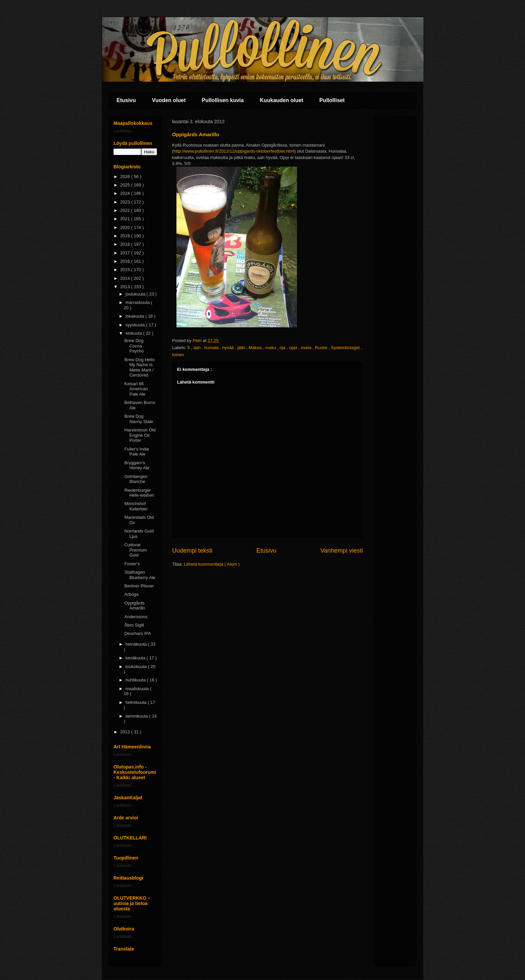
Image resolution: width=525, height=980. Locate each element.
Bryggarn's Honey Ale (137, 465)
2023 (126, 202)
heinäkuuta (137, 644)
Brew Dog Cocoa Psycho (134, 346)
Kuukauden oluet (282, 100)
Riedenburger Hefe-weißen (139, 493)
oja (283, 348)
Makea (256, 348)
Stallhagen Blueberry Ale (140, 575)
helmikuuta (137, 702)
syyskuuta (136, 325)
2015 (126, 270)
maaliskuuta (138, 689)
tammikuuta (137, 716)
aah (198, 348)
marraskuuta (138, 302)
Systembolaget (346, 348)
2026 (126, 177)
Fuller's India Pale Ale (136, 452)
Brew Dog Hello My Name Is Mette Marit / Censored (139, 367)
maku (271, 348)
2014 (126, 278)
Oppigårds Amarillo (135, 606)
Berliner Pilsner (139, 586)
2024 (126, 193)
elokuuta (134, 333)
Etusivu (126, 100)
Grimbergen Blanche (136, 479)
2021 (126, 219)
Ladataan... (124, 131)
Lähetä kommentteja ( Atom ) (212, 564)
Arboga (131, 594)
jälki (242, 348)
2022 (126, 210)
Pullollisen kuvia (223, 100)
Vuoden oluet (169, 100)
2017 (126, 253)
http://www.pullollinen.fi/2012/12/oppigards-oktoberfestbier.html (234, 151)
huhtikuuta (136, 680)
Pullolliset (332, 100)
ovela (307, 348)
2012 (126, 732)
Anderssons (136, 617)
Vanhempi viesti (342, 551)
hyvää (229, 348)
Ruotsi (322, 348)
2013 (126, 287)
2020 (126, 227)
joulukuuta (136, 294)
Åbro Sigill (134, 625)
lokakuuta (135, 316)
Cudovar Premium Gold (135, 550)
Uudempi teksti (192, 551)
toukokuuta (137, 667)
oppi (294, 348)
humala (212, 348)
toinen (178, 355)
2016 (126, 261)
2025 (126, 185)
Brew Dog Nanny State (139, 419)
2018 (126, 244)
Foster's (132, 564)
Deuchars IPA (137, 633)
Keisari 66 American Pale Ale (136, 389)
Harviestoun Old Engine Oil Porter (140, 435)
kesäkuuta (136, 658)
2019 (126, 236)
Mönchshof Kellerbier (136, 506)
